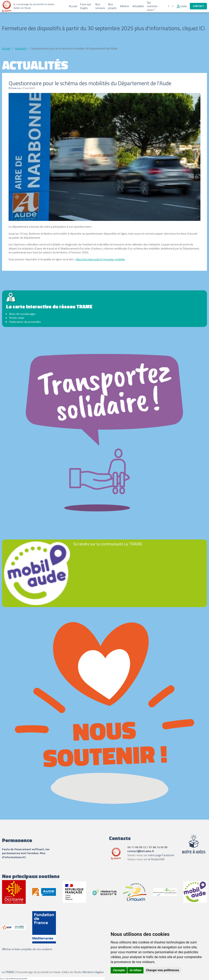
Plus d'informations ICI (24, 855)
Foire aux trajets (86, 6)
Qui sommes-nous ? (153, 6)
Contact (198, 6)
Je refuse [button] (135, 970)
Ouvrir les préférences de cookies (14, 978)
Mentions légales (93, 972)
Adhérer (125, 6)
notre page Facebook (161, 855)
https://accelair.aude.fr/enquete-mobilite (100, 259)
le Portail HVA (156, 859)
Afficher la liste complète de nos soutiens (27, 949)
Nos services (100, 6)
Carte (182, 6)
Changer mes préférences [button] (163, 970)
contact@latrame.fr (141, 851)
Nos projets (112, 6)
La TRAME (8, 972)
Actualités (138, 6)
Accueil (73, 6)
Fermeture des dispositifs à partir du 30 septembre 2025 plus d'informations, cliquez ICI (103, 28)
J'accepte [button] (119, 970)
